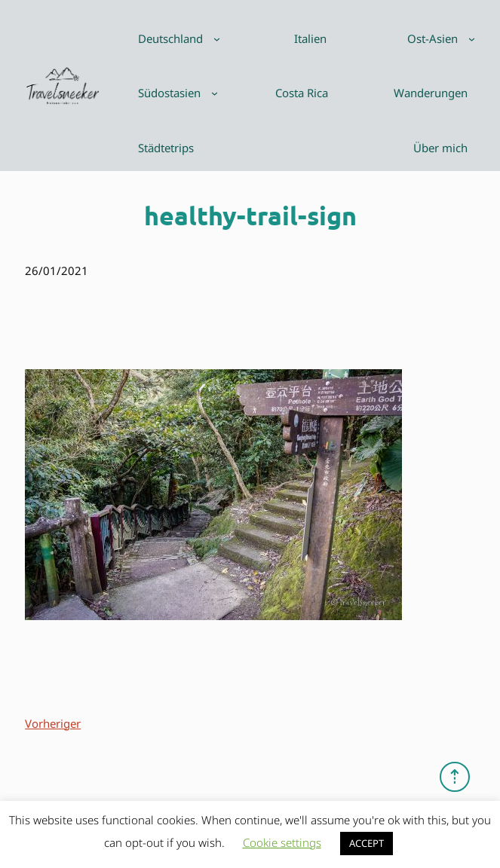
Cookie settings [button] (282, 842)
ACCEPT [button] (367, 843)
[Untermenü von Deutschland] (217, 39)
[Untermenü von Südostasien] (215, 93)
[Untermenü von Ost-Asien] (472, 39)
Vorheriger (53, 723)
